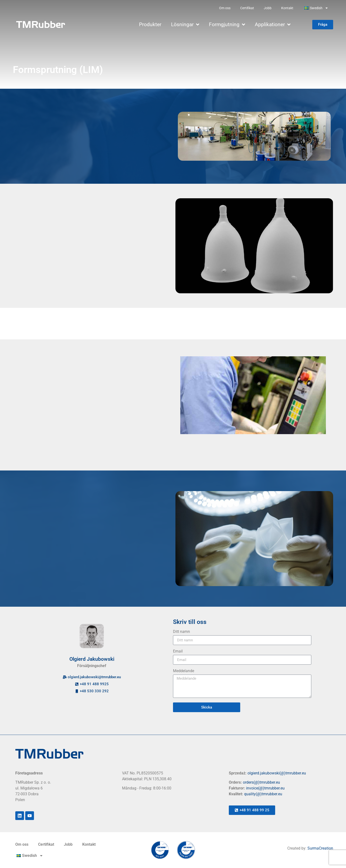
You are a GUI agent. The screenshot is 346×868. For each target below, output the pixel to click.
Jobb (268, 8)
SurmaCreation (320, 848)
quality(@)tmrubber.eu (263, 794)
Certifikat (247, 8)
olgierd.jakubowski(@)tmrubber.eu (277, 773)
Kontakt (287, 8)
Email (178, 651)
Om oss (225, 8)
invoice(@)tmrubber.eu (265, 788)
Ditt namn (181, 632)
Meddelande (184, 671)
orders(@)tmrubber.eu (261, 782)
